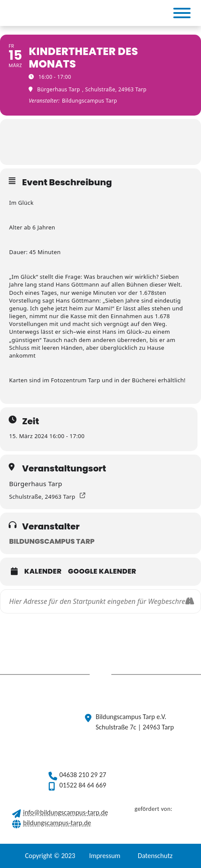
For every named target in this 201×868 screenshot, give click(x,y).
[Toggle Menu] (182, 13)
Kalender (43, 571)
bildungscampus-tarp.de (57, 823)
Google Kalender (102, 571)
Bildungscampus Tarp (52, 541)
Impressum (105, 856)
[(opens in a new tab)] (87, 13)
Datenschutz (155, 856)
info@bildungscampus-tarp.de (65, 812)
